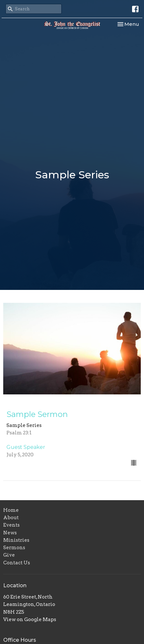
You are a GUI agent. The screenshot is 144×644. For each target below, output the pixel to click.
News (10, 533)
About (11, 518)
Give (9, 555)
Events (11, 525)
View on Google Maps (30, 619)
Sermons (14, 548)
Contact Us (17, 563)
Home (11, 510)
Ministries (16, 540)
